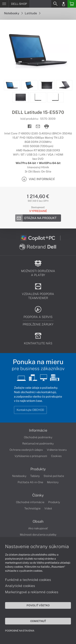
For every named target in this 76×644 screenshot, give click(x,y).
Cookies (56, 456)
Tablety (35, 476)
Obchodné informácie (30, 502)
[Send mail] (38, 126)
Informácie (38, 430)
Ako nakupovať (38, 528)
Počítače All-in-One (30, 482)
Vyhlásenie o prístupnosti (31, 456)
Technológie (32, 508)
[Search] (55, 4)
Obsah (38, 521)
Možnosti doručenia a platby (38, 535)
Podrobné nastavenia (20, 631)
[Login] (63, 4)
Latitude (33, 13)
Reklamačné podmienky (38, 444)
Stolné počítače (54, 476)
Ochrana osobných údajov (26, 450)
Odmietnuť (38, 621)
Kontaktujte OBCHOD (30, 410)
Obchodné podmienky (38, 437)
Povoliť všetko (38, 605)
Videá (48, 508)
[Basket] (72, 4)
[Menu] (4, 4)
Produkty (38, 469)
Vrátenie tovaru (57, 450)
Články (38, 495)
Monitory (53, 482)
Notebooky (13, 13)
